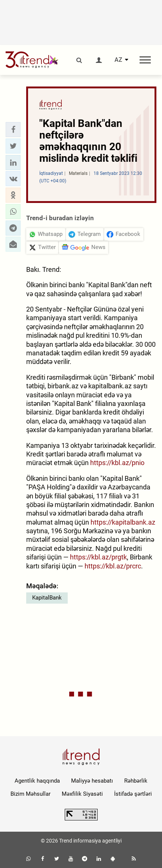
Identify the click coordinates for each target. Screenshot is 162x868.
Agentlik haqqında (37, 781)
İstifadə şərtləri (133, 794)
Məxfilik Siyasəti (82, 794)
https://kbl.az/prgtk (98, 557)
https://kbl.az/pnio (117, 463)
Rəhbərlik (136, 781)
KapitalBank (47, 598)
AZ (118, 60)
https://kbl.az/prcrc (113, 566)
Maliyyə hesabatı (92, 781)
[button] (13, 130)
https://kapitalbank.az (123, 522)
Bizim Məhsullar (30, 794)
